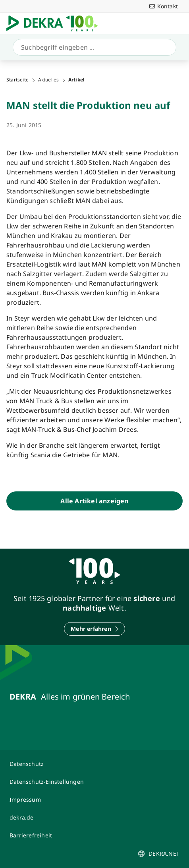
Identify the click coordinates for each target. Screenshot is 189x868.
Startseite (17, 80)
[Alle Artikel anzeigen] (94, 501)
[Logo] (55, 23)
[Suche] (93, 47)
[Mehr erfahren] (94, 629)
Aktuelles (49, 80)
